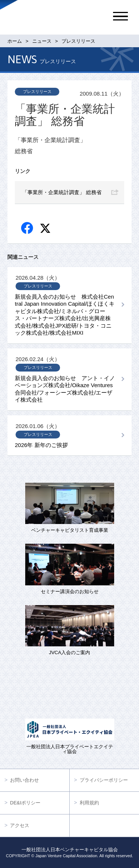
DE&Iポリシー (25, 803)
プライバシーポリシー (104, 780)
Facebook (28, 229)
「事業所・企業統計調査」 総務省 (62, 192)
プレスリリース (37, 91)
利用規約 (89, 803)
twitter (46, 229)
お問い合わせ (24, 780)
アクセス (20, 825)
